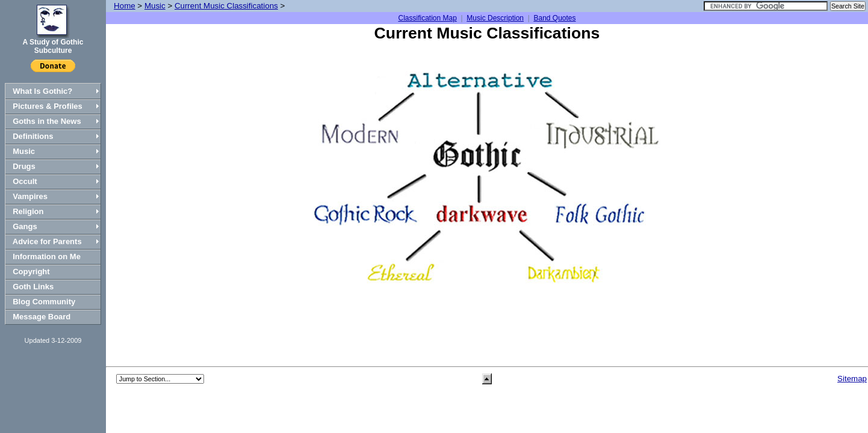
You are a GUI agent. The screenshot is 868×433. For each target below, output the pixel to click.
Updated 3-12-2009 (53, 340)
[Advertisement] (487, 322)
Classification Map (427, 18)
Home (125, 6)
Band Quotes (554, 18)
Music (155, 6)
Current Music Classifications (226, 6)
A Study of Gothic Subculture (53, 46)
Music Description (495, 18)
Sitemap (852, 379)
